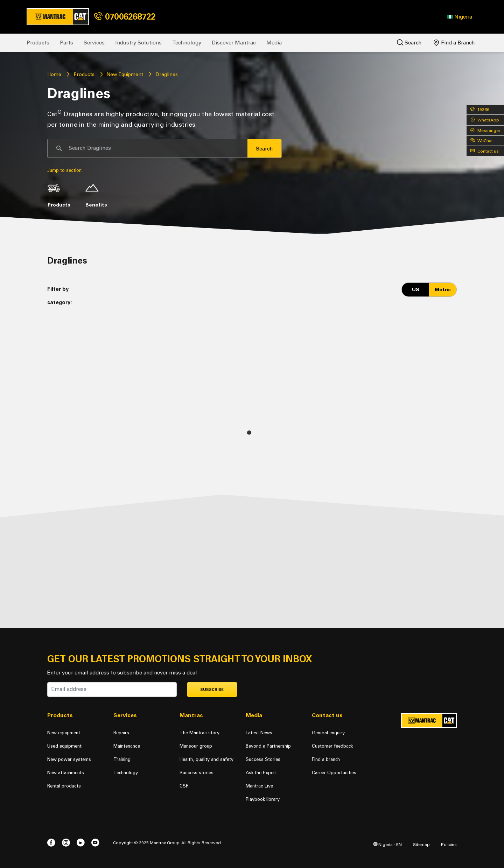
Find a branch (326, 759)
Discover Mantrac (234, 43)
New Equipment (125, 74)
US (416, 290)
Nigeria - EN (387, 844)
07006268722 (125, 17)
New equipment (64, 733)
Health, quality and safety (206, 759)
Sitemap (421, 844)
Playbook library (263, 799)
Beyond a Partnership (268, 746)
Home (54, 74)
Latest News (259, 733)
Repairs (121, 733)
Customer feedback (332, 746)
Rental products (64, 786)
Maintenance (127, 746)
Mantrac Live (259, 786)
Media (274, 43)
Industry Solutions (138, 43)
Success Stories (263, 759)
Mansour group (196, 746)
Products (38, 43)
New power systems (69, 759)
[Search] (148, 148)
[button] (460, 17)
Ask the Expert (261, 773)
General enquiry (328, 733)
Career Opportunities (334, 773)
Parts (66, 43)
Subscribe (212, 690)
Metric (443, 290)
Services (94, 43)
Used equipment (64, 746)
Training (122, 759)
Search (409, 43)
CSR (184, 786)
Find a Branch (454, 43)
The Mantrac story (199, 733)
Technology (187, 43)
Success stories (197, 773)
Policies (449, 844)
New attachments (66, 773)
